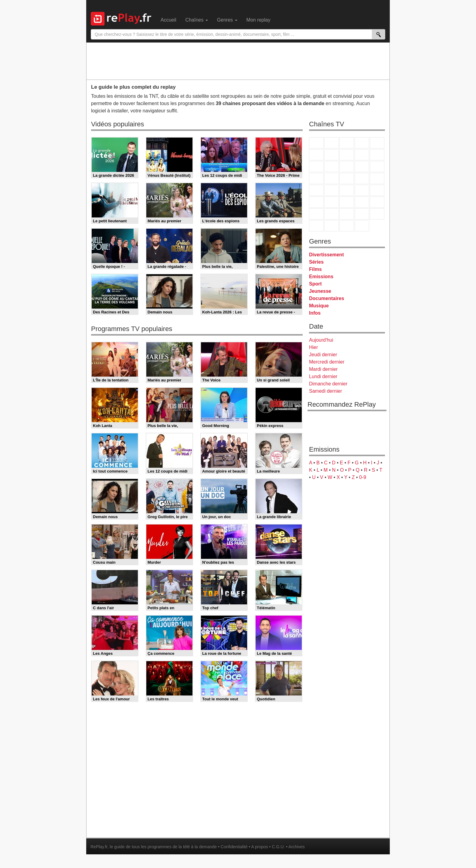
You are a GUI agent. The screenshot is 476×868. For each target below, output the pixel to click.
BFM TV (362, 190)
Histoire (362, 226)
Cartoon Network (347, 214)
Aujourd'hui (321, 340)
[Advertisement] (238, 61)
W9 (347, 155)
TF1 (316, 143)
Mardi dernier (323, 369)
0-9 (363, 477)
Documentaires (327, 298)
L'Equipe (377, 202)
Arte (331, 155)
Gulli (316, 214)
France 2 (331, 143)
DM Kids (377, 214)
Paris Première (362, 178)
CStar (331, 166)
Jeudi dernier (323, 355)
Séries (316, 262)
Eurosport (362, 202)
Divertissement (326, 255)
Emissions (321, 277)
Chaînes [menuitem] (197, 20)
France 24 (331, 202)
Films (315, 269)
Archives (297, 847)
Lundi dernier (323, 376)
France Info (331, 190)
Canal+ (362, 143)
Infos (315, 313)
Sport (315, 284)
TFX (377, 155)
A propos (259, 847)
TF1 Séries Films (347, 167)
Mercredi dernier (327, 362)
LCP (331, 226)
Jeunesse (320, 291)
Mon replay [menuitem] (258, 20)
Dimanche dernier (328, 384)
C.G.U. (278, 847)
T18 (377, 178)
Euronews (316, 202)
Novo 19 (316, 190)
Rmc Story (316, 178)
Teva (347, 178)
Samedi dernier (326, 391)
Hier (313, 347)
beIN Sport (347, 202)
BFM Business (377, 190)
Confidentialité (234, 847)
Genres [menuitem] (227, 20)
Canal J (331, 214)
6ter (362, 167)
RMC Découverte (377, 167)
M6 (316, 155)
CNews (347, 190)
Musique (319, 306)
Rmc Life (331, 178)
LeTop (316, 226)
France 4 (316, 167)
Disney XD (362, 214)
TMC (362, 155)
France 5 (377, 143)
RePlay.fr (99, 847)
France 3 (347, 143)
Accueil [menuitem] (168, 20)
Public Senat (347, 226)
